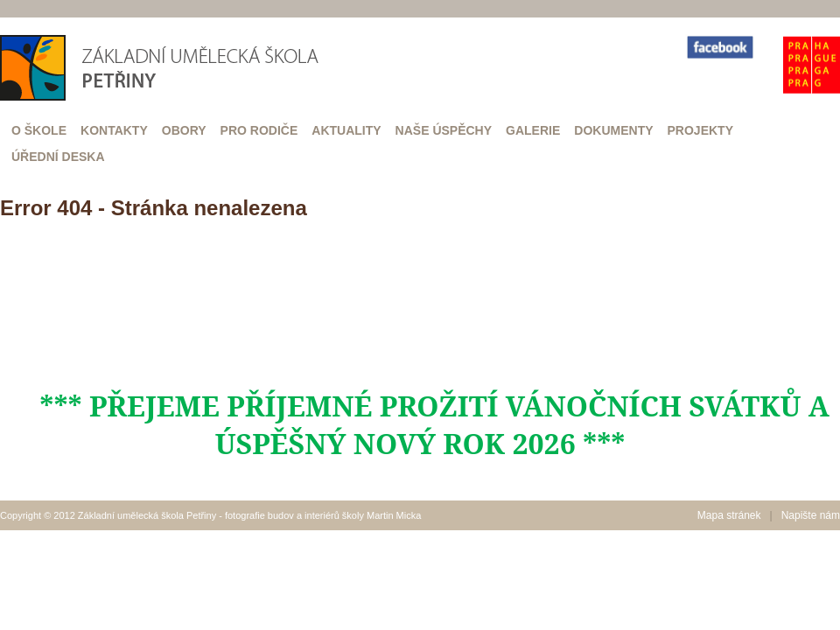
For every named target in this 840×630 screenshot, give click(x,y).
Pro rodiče (259, 130)
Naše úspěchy (444, 130)
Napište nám (811, 515)
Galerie (533, 130)
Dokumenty (613, 130)
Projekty (700, 130)
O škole (39, 130)
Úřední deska (58, 157)
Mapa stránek (729, 515)
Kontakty (114, 130)
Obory (184, 130)
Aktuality (346, 130)
